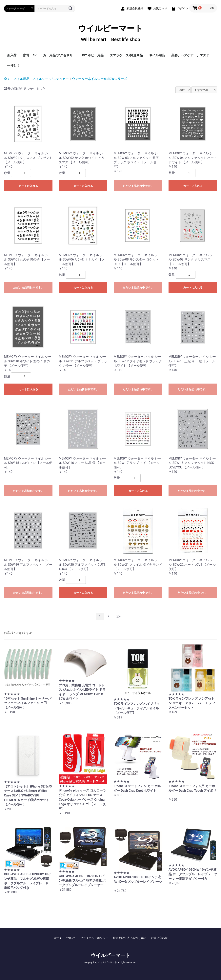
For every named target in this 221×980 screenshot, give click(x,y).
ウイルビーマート (110, 33)
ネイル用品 (157, 55)
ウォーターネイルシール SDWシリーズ (99, 79)
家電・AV (30, 55)
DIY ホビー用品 (93, 55)
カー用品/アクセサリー (59, 55)
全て (7, 79)
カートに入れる (28, 186)
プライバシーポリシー (94, 938)
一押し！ (13, 66)
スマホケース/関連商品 (126, 55)
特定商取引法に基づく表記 (130, 938)
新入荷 (12, 55)
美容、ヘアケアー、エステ (190, 55)
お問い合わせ (159, 938)
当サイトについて (65, 938)
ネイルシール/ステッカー (51, 79)
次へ (119, 616)
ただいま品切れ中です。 (138, 186)
